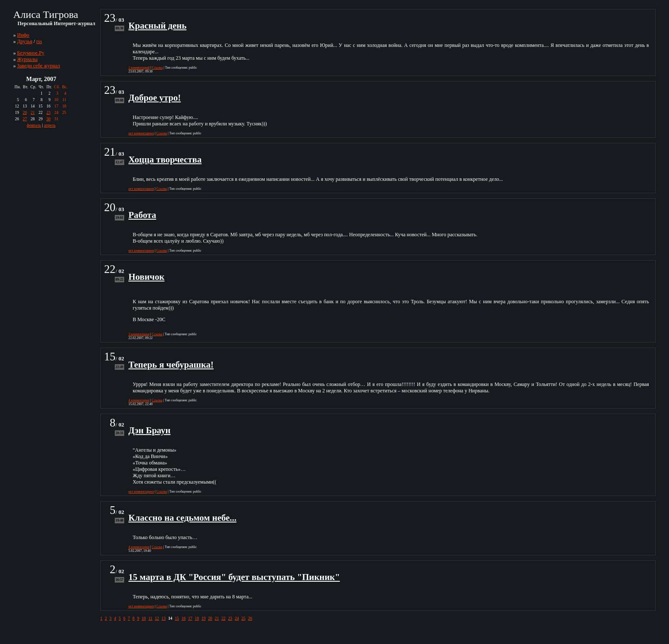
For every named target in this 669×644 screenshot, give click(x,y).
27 (25, 119)
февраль (34, 125)
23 (49, 112)
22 (224, 618)
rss (39, 41)
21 (33, 112)
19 (204, 618)
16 (183, 618)
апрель (50, 125)
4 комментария (139, 400)
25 (244, 618)
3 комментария (139, 334)
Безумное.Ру (31, 53)
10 (144, 618)
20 (25, 112)
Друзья (25, 41)
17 (190, 618)
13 (164, 618)
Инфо (23, 35)
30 (49, 119)
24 (237, 618)
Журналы (27, 59)
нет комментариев (141, 133)
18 (197, 618)
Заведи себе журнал (39, 66)
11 (150, 618)
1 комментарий (139, 68)
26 (250, 618)
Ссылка (157, 68)
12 (157, 618)
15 (177, 618)
